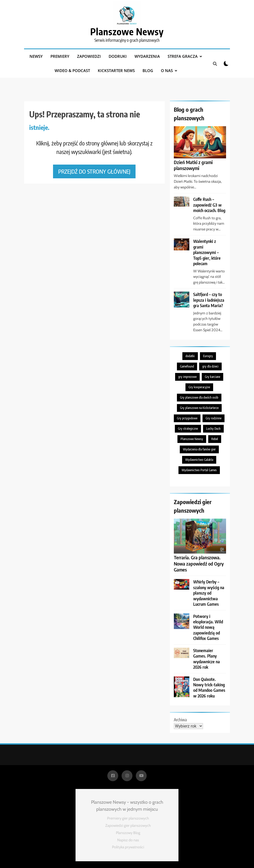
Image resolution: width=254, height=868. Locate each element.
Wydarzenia (147, 56)
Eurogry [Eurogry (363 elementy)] (208, 356)
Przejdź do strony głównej (94, 171)
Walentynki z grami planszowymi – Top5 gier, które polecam (207, 252)
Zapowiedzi (89, 56)
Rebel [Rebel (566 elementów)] (215, 439)
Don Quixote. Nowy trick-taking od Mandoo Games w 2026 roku (209, 687)
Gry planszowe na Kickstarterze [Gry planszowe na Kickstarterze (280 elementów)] (199, 408)
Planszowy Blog (128, 833)
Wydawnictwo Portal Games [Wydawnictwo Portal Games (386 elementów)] (199, 470)
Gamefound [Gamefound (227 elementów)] (187, 366)
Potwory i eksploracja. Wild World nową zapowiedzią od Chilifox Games (208, 627)
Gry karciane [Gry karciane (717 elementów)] (212, 377)
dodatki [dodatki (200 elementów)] (190, 356)
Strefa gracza (183, 56)
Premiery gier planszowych (128, 818)
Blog (148, 70)
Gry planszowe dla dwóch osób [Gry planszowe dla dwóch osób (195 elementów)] (199, 397)
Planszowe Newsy (127, 31)
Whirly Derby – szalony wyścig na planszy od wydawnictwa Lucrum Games (209, 593)
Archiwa (180, 720)
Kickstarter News (116, 70)
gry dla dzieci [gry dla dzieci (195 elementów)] (210, 366)
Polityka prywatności (128, 847)
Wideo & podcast (72, 70)
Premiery (60, 56)
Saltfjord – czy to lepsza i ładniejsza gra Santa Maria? (209, 300)
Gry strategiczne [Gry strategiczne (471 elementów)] (188, 429)
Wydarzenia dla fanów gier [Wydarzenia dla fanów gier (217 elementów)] (199, 449)
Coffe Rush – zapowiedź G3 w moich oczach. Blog (209, 205)
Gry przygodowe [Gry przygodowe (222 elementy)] (187, 418)
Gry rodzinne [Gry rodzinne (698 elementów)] (214, 418)
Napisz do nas (128, 840)
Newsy (36, 56)
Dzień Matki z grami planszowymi (193, 165)
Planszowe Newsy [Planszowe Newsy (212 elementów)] (192, 439)
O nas (167, 70)
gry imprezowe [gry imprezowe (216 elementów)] (187, 377)
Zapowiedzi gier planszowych (128, 825)
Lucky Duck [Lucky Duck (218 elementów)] (213, 429)
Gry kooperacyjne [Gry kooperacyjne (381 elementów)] (199, 387)
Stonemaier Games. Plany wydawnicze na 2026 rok (207, 659)
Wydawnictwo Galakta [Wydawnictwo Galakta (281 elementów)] (199, 460)
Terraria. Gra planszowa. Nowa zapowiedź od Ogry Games (199, 563)
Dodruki (118, 56)
